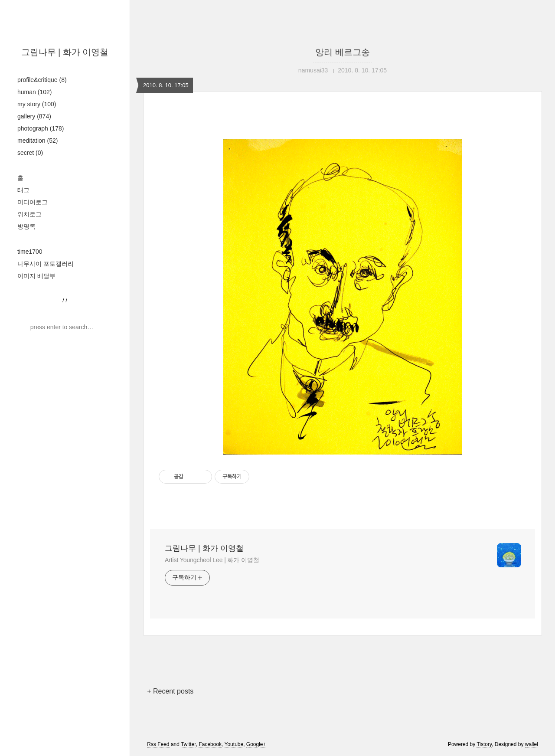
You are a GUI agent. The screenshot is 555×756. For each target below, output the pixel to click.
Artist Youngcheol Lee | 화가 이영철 (212, 560)
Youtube (234, 744)
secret (30, 153)
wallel (532, 744)
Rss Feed (158, 744)
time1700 (30, 252)
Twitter (188, 744)
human (34, 92)
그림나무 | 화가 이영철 (65, 52)
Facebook (210, 744)
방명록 (26, 226)
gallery (34, 116)
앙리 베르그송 (343, 52)
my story (37, 104)
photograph (41, 128)
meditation (38, 141)
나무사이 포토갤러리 (46, 264)
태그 (23, 190)
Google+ (256, 744)
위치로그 (29, 214)
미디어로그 (33, 202)
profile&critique (42, 80)
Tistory (484, 744)
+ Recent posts (170, 691)
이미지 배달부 (36, 276)
